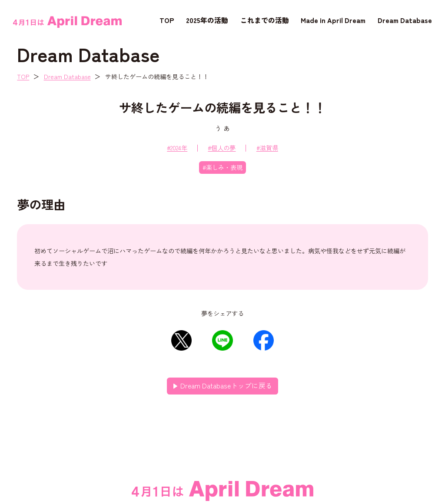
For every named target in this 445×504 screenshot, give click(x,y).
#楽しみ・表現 (222, 167)
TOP (167, 20)
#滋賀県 (267, 148)
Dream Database (405, 20)
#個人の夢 (222, 148)
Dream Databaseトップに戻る (226, 386)
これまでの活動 (265, 20)
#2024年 (177, 148)
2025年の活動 (207, 20)
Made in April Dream (333, 20)
